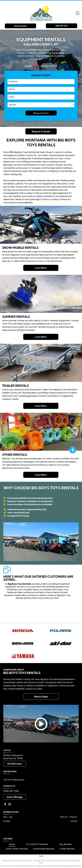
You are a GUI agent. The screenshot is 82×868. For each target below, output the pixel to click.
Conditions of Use (39, 860)
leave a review (47, 595)
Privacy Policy (6, 860)
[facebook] (5, 805)
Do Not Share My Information (23, 860)
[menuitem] (12, 844)
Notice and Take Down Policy (56, 860)
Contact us (46, 199)
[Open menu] (78, 13)
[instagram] (10, 805)
